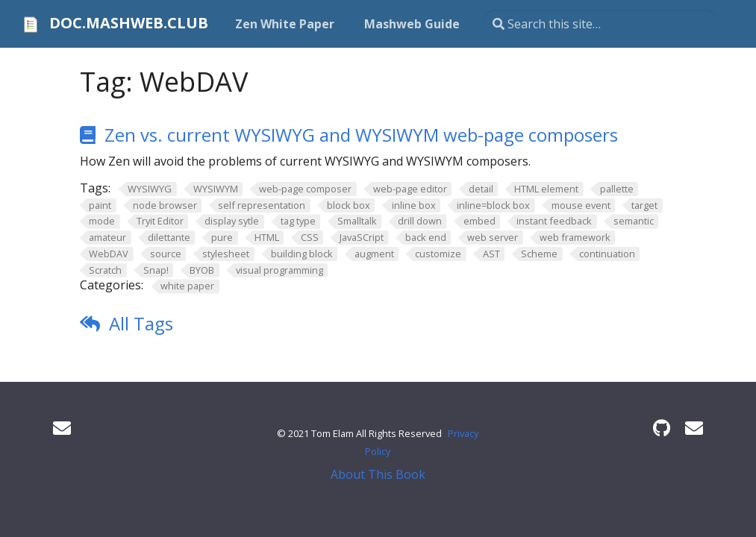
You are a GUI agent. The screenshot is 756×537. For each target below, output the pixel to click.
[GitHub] (662, 428)
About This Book (378, 474)
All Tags (141, 323)
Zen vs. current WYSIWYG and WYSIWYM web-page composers (361, 135)
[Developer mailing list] (694, 428)
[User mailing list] (62, 428)
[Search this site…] (601, 24)
